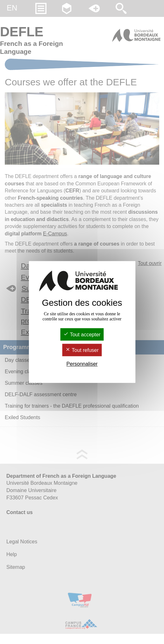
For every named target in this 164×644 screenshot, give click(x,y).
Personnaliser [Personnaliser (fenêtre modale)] (82, 364)
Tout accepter (82, 335)
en (12, 8)
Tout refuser (82, 350)
